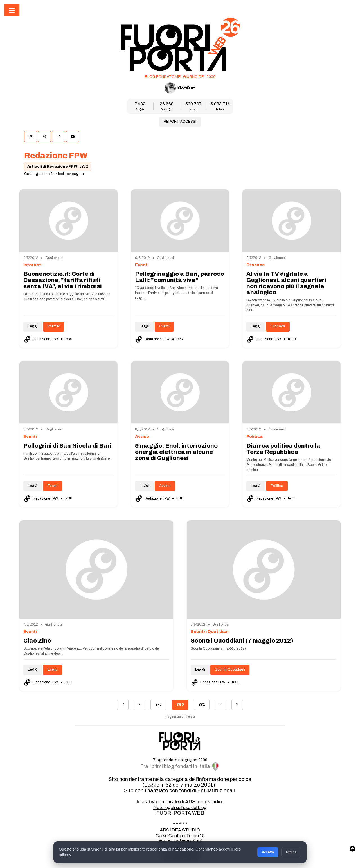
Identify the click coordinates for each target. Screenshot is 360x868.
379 (158, 705)
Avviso (165, 486)
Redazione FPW (41, 339)
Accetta (268, 851)
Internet (54, 326)
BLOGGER (180, 88)
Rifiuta (291, 851)
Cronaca (278, 326)
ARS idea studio (204, 802)
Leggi (33, 326)
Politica (277, 486)
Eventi (164, 326)
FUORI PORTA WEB (180, 813)
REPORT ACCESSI (180, 122)
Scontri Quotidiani (230, 669)
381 (202, 705)
